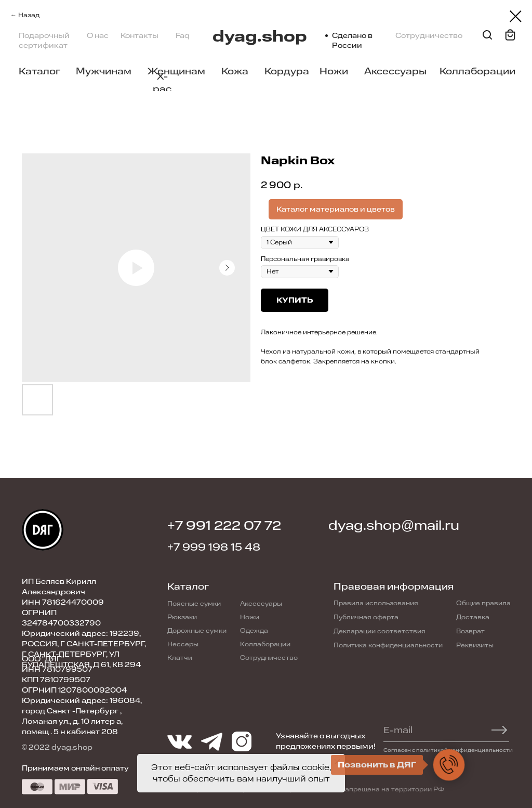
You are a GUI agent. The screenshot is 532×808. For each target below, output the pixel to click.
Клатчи (180, 658)
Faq (183, 36)
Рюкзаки (182, 617)
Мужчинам (104, 71)
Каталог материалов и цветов (336, 209)
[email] (441, 730)
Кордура (287, 71)
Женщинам (176, 71)
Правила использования (376, 603)
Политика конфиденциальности (388, 645)
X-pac (162, 83)
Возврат (470, 631)
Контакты (139, 36)
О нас (98, 36)
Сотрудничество (429, 36)
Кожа (235, 71)
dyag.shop (260, 37)
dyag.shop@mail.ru (394, 526)
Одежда (254, 631)
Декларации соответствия (380, 631)
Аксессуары (395, 71)
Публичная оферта (366, 617)
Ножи (334, 71)
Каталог (39, 71)
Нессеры (183, 644)
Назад (29, 15)
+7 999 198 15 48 (214, 547)
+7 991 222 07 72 (224, 526)
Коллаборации (477, 71)
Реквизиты (475, 645)
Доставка (473, 617)
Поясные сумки (194, 604)
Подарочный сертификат (44, 41)
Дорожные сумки (197, 631)
